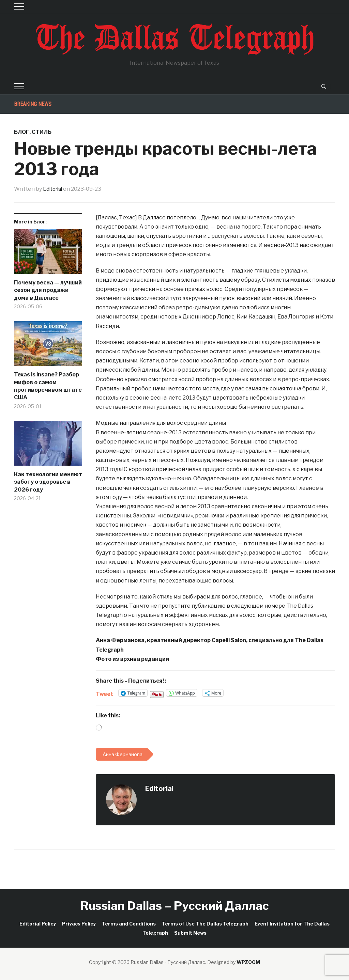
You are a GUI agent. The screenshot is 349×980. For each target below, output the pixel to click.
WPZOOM (248, 962)
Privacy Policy (79, 924)
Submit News (190, 933)
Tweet (104, 693)
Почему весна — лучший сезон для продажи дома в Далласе (48, 290)
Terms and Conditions (129, 924)
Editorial (54, 189)
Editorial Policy (38, 924)
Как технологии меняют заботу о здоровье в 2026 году (48, 482)
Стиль (42, 132)
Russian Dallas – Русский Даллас (175, 906)
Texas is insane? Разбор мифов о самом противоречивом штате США (48, 386)
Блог (22, 132)
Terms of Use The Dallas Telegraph (205, 924)
